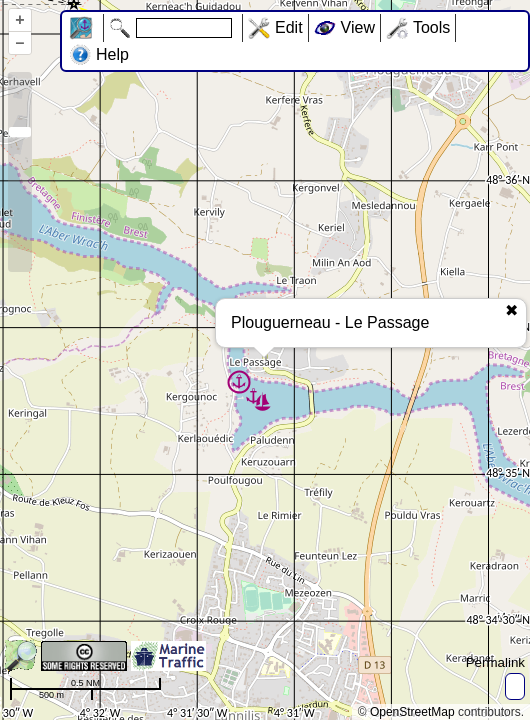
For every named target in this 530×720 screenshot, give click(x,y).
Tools (431, 27)
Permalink (495, 662)
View (358, 27)
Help (112, 54)
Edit (289, 27)
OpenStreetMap (412, 712)
